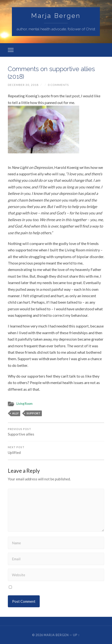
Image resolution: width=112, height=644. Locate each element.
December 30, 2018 (23, 85)
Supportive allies (56, 432)
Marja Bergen (56, 16)
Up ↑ (76, 635)
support (33, 413)
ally (15, 413)
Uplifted (56, 450)
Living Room (24, 404)
